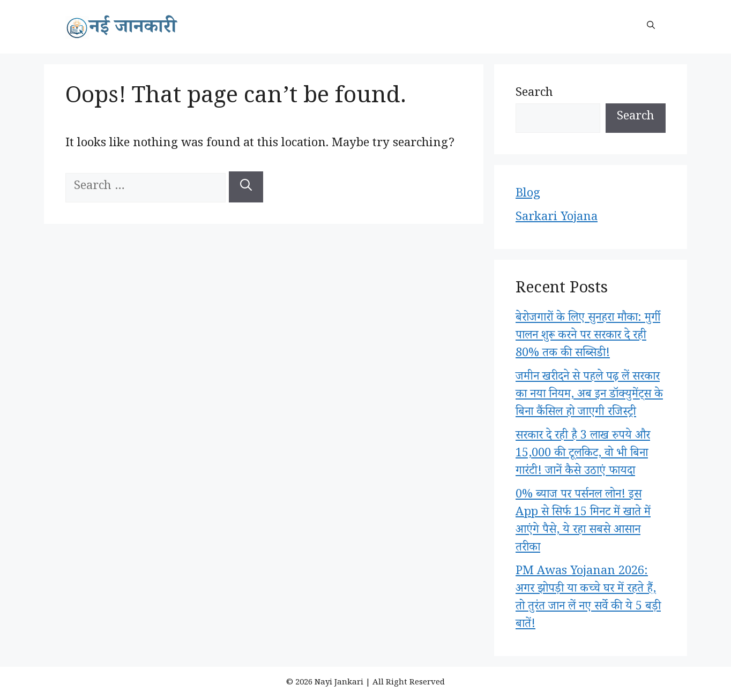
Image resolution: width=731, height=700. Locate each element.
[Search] (246, 187)
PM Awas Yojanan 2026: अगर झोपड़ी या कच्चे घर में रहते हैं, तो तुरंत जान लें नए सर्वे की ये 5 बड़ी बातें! (588, 599)
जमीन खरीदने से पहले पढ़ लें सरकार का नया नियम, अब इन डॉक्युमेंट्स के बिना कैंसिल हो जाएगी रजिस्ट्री (589, 396)
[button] (651, 27)
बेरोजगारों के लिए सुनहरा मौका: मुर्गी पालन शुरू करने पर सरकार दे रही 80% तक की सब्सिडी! (588, 337)
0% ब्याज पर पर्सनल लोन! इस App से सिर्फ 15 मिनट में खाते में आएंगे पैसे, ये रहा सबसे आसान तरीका (583, 522)
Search (534, 94)
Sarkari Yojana (557, 219)
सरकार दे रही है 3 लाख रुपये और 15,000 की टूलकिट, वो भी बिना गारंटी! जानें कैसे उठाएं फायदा (583, 455)
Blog (528, 195)
